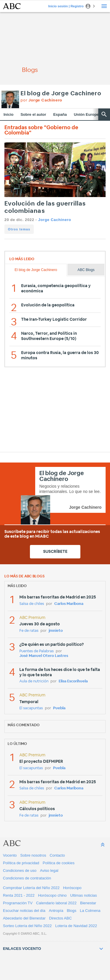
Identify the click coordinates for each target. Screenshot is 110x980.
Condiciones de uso (20, 871)
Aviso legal (49, 871)
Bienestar (88, 903)
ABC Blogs (86, 270)
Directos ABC (60, 918)
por (41, 100)
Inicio (9, 114)
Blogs (72, 911)
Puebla (59, 708)
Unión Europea (87, 114)
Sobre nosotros (33, 855)
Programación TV (18, 903)
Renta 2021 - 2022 (19, 895)
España (60, 114)
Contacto (57, 855)
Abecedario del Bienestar (24, 918)
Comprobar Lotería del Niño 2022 (31, 888)
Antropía (56, 911)
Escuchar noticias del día (24, 911)
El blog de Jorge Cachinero (61, 94)
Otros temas (19, 229)
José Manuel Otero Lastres (44, 656)
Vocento (10, 855)
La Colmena (90, 911)
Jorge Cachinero (55, 220)
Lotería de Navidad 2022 (76, 926)
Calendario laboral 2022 (56, 903)
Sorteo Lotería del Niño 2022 (27, 926)
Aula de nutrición (34, 681)
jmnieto (56, 631)
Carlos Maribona (69, 604)
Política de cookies (59, 863)
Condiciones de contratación (27, 878)
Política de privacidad (21, 863)
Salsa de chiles (32, 604)
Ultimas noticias (83, 895)
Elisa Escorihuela (73, 681)
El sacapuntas (31, 708)
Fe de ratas (29, 631)
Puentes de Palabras (37, 651)
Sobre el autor (33, 114)
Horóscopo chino (53, 895)
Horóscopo (72, 888)
